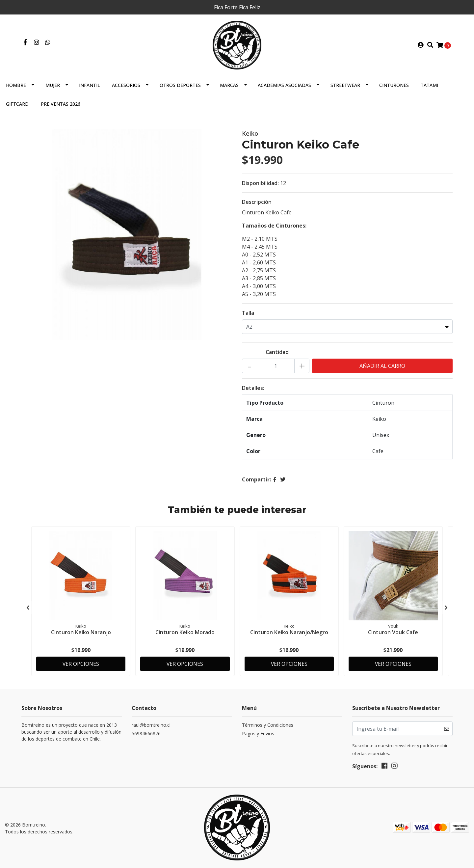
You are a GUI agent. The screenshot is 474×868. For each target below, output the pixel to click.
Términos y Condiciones (268, 726)
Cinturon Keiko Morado (185, 636)
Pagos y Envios (258, 734)
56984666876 (146, 734)
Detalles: (253, 392)
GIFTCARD (17, 108)
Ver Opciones (81, 664)
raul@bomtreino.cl (151, 726)
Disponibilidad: (260, 187)
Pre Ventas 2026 (61, 108)
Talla (248, 317)
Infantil (90, 89)
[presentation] (28, 610)
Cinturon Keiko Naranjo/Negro (289, 636)
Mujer (53, 89)
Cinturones (394, 89)
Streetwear (345, 89)
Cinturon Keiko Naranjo (81, 636)
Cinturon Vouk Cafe (393, 636)
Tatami (429, 89)
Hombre (16, 89)
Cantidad (277, 356)
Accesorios (126, 89)
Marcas (229, 89)
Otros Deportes (180, 89)
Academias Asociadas (284, 89)
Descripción (257, 206)
